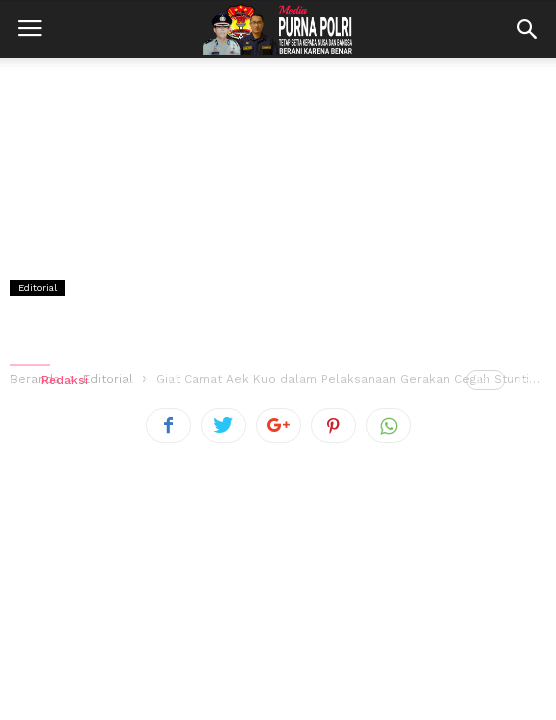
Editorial (37, 287)
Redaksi (64, 380)
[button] (527, 29)
